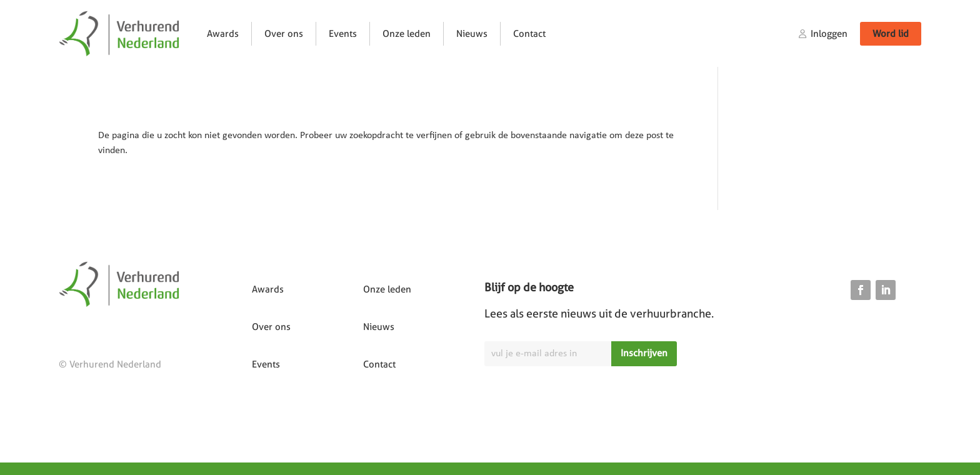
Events (343, 34)
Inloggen (829, 34)
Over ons (284, 34)
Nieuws (472, 34)
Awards (223, 34)
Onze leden (407, 34)
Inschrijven (644, 353)
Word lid (891, 34)
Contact (529, 34)
